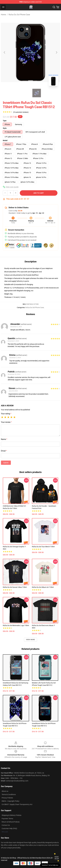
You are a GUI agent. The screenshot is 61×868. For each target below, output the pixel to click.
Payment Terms (7, 819)
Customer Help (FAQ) (9, 828)
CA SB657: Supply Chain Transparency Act (17, 804)
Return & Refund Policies (11, 822)
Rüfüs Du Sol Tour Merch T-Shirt (43, 547)
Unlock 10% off (57, 858)
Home (3, 15)
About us (5, 791)
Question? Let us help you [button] (50, 865)
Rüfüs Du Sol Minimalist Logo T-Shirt (16, 625)
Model (5, 140)
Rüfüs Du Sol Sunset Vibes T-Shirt (15, 587)
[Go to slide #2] (37, 93)
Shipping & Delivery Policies (11, 815)
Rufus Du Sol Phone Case (19, 15)
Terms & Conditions (9, 794)
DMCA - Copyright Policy (10, 801)
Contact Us (6, 825)
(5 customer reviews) (21, 112)
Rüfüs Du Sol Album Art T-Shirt (43, 587)
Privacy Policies (7, 798)
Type (5, 121)
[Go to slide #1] (24, 93)
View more (31, 640)
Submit (6, 463)
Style (5, 128)
